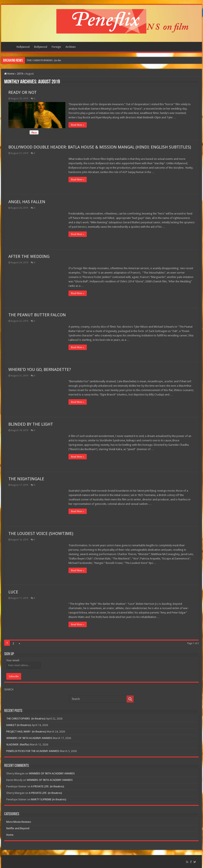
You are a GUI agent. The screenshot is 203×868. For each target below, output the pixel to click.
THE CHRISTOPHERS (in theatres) (26, 719)
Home (9, 46)
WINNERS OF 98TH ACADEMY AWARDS (29, 738)
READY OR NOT (23, 92)
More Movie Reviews (19, 822)
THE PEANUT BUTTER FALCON (37, 315)
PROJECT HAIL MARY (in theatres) (26, 732)
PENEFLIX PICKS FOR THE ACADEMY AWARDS (33, 751)
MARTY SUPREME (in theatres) (49, 799)
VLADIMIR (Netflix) (18, 745)
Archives (71, 47)
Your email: (13, 660)
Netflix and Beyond (18, 828)
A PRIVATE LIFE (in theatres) (48, 786)
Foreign (56, 47)
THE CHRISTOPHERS (40, 60)
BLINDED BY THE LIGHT (31, 424)
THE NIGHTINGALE (26, 479)
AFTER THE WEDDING (29, 256)
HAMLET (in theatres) (19, 725)
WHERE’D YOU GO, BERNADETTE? (40, 369)
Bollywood (41, 47)
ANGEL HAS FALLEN (27, 202)
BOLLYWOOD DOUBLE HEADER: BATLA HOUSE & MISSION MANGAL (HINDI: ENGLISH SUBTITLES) (100, 147)
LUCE (13, 592)
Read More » (78, 125)
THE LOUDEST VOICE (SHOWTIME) (41, 533)
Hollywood (23, 47)
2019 (20, 74)
